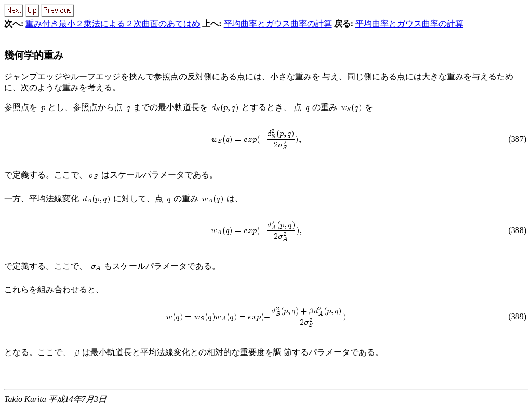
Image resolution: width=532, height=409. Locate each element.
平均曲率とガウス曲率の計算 (278, 24)
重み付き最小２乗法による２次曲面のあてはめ (113, 24)
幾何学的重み (34, 55)
